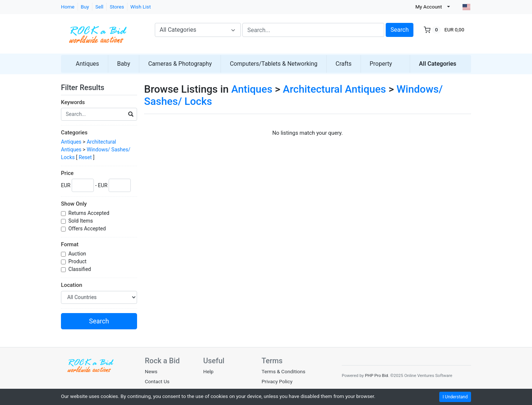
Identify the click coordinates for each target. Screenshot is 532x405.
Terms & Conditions (284, 371)
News (151, 371)
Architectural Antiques (335, 89)
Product (78, 261)
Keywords (73, 102)
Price (67, 173)
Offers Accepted (88, 229)
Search (400, 30)
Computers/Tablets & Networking (274, 64)
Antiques (87, 64)
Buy (85, 7)
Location (71, 285)
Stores (117, 7)
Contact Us (157, 381)
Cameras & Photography (180, 64)
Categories (74, 133)
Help (208, 371)
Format (70, 244)
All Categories (438, 64)
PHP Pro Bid (377, 375)
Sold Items (81, 221)
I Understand (455, 397)
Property (381, 64)
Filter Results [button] (87, 87)
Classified (80, 269)
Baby (124, 64)
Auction (78, 254)
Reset (85, 157)
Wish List (141, 7)
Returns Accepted (89, 213)
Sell (99, 7)
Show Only (74, 204)
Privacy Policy (277, 381)
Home (68, 7)
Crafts (343, 64)
